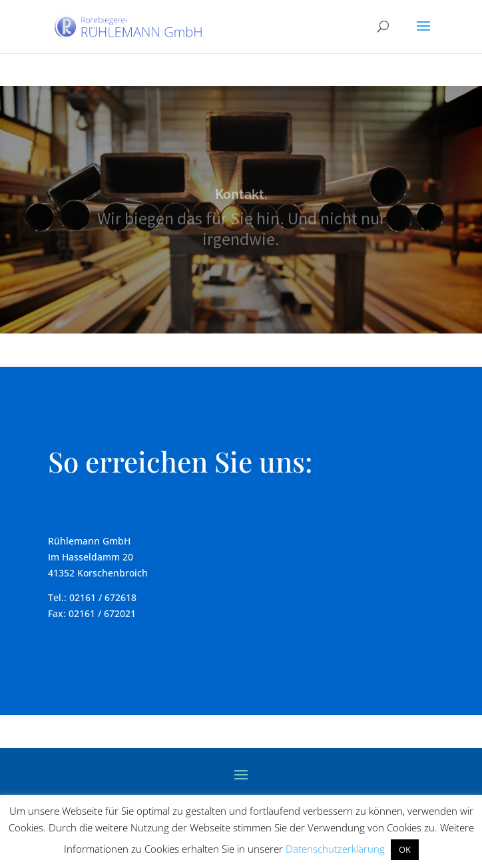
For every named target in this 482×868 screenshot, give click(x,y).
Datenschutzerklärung (335, 849)
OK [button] (405, 849)
